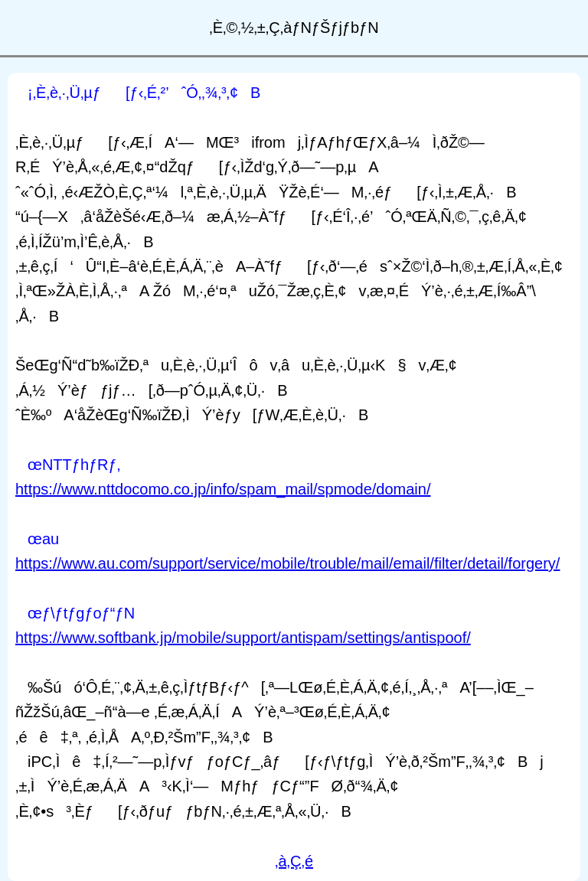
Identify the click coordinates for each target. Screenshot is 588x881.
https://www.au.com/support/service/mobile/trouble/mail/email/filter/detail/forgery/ (287, 563)
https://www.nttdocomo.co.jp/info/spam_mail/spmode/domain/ (223, 489)
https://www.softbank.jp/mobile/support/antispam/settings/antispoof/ (243, 638)
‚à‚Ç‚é (294, 861)
